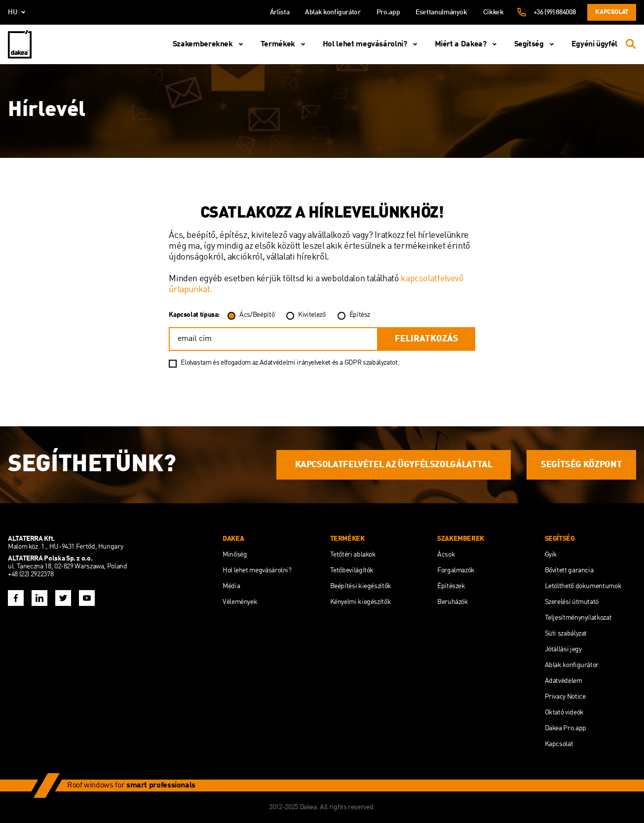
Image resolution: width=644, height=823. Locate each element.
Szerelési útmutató (572, 602)
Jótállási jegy (563, 649)
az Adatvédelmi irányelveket (292, 363)
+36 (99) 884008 (555, 12)
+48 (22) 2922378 (31, 574)
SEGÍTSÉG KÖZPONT (581, 465)
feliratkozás (427, 339)
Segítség (536, 44)
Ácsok (446, 555)
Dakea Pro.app (566, 728)
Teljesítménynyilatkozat (578, 618)
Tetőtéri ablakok (353, 555)
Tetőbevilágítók (352, 570)
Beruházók (453, 602)
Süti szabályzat (566, 634)
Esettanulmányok (441, 12)
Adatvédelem (564, 681)
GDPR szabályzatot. (372, 363)
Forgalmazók (456, 570)
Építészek (451, 586)
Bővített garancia (569, 570)
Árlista (280, 12)
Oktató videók (564, 712)
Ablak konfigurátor (333, 12)
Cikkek (493, 12)
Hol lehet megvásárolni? (372, 44)
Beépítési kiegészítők (361, 586)
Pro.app (388, 12)
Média (231, 586)
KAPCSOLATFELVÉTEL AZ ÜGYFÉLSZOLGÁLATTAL (394, 465)
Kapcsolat (612, 12)
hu (19, 12)
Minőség (235, 555)
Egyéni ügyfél (594, 44)
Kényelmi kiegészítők (361, 602)
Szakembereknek (210, 44)
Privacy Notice (565, 697)
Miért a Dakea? (468, 44)
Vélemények (240, 602)
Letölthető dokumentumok (583, 586)
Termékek (285, 44)
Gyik (551, 555)
